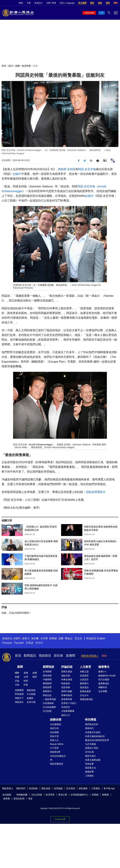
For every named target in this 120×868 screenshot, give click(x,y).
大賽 (29, 3)
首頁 (4, 66)
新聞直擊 (47, 687)
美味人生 (54, 740)
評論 (17, 681)
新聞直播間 (90, 13)
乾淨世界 (50, 795)
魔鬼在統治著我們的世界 (97, 740)
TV (102, 13)
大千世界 (54, 748)
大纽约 (17, 638)
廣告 (92, 3)
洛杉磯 (35, 638)
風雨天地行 (90, 756)
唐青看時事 (67, 699)
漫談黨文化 (90, 768)
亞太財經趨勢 (49, 707)
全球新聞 (47, 672)
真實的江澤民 (92, 748)
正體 (48, 3)
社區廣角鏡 (48, 703)
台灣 (26, 677)
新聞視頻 (48, 667)
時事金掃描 (67, 680)
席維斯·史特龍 (67, 169)
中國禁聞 (47, 680)
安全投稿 (71, 788)
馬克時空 (66, 707)
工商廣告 (89, 776)
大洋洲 (44, 638)
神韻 (21, 3)
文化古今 (84, 695)
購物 (116, 3)
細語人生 (66, 715)
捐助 (100, 3)
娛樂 (17, 66)
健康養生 (104, 667)
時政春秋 (66, 683)
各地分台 (38, 3)
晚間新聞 (47, 683)
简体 (54, 3)
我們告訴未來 (92, 724)
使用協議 (58, 788)
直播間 (70, 656)
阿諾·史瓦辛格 (87, 169)
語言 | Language (67, 3)
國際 (17, 673)
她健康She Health (107, 676)
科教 (26, 685)
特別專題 (91, 720)
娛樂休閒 (56, 720)
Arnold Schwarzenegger (41, 444)
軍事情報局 (67, 695)
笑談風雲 (84, 676)
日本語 (30, 643)
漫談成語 (84, 687)
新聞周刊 (47, 691)
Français (7, 643)
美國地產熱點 (86, 699)
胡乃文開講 (104, 680)
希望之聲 (63, 795)
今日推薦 (31, 694)
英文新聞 (82, 3)
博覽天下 (19, 698)
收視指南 (33, 788)
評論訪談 (67, 667)
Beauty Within (57, 744)
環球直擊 (47, 676)
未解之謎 (84, 672)
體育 (35, 677)
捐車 (108, 3)
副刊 (11, 66)
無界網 (7, 799)
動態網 (105, 795)
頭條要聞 (19, 690)
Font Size (105, 160)
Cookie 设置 (60, 819)
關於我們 (21, 788)
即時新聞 (19, 694)
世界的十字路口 (69, 703)
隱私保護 (46, 788)
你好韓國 (54, 732)
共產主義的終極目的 (95, 736)
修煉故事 (89, 772)
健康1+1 (102, 672)
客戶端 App (109, 788)
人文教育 (85, 667)
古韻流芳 (84, 680)
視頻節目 (45, 656)
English (101, 638)
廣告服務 (83, 788)
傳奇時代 (89, 728)
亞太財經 (47, 711)
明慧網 (95, 795)
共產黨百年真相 (93, 732)
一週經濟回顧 (49, 699)
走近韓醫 (103, 691)
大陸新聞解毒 (68, 711)
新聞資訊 (30, 656)
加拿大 (26, 638)
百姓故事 (89, 764)
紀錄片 (17, 174)
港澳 (26, 673)
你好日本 (54, 728)
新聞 (20, 667)
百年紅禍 (89, 752)
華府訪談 (47, 695)
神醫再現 (103, 687)
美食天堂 (54, 736)
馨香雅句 (84, 683)
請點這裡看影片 (96, 492)
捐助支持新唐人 (90, 656)
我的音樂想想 (57, 764)
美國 (17, 677)
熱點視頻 (31, 690)
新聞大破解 (67, 691)
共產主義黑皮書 (93, 760)
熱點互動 (66, 676)
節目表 (58, 656)
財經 (26, 681)
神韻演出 (19, 702)
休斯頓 (53, 638)
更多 (30, 799)
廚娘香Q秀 (55, 752)
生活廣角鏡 (55, 724)
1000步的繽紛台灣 (58, 758)
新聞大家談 (67, 672)
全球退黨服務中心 (79, 795)
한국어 (39, 643)
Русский (19, 643)
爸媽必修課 (85, 691)
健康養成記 (104, 683)
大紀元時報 (37, 795)
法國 (61, 638)
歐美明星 (27, 66)
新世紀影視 (19, 799)
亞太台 (78, 638)
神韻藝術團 (22, 795)
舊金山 (69, 638)
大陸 (17, 685)
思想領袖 (66, 687)
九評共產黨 (90, 744)
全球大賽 (31, 702)
